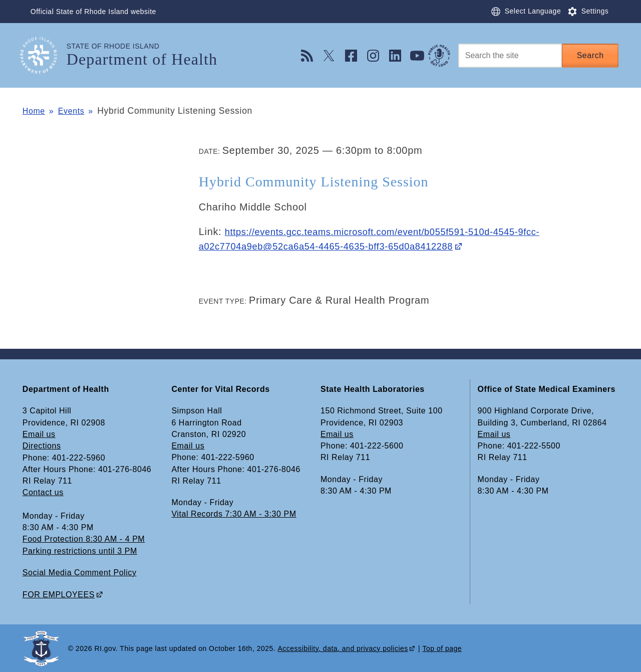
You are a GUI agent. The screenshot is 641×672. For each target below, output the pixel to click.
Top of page (442, 647)
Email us (39, 434)
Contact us (43, 492)
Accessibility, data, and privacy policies (343, 647)
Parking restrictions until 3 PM (80, 550)
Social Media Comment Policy (80, 572)
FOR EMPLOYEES (59, 594)
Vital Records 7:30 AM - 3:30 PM (234, 514)
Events (76, 111)
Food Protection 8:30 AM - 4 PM (84, 539)
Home (35, 111)
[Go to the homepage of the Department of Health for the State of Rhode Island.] (45, 55)
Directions (42, 446)
